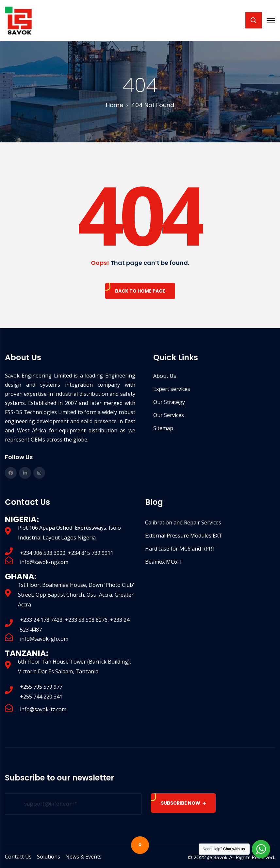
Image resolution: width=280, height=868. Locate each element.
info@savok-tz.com (43, 709)
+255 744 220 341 (41, 697)
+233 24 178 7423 (41, 620)
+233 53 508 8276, (88, 620)
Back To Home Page (140, 291)
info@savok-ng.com (44, 562)
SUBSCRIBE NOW (184, 803)
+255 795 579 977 (41, 687)
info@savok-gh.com (44, 639)
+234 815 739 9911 (91, 553)
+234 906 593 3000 (43, 553)
